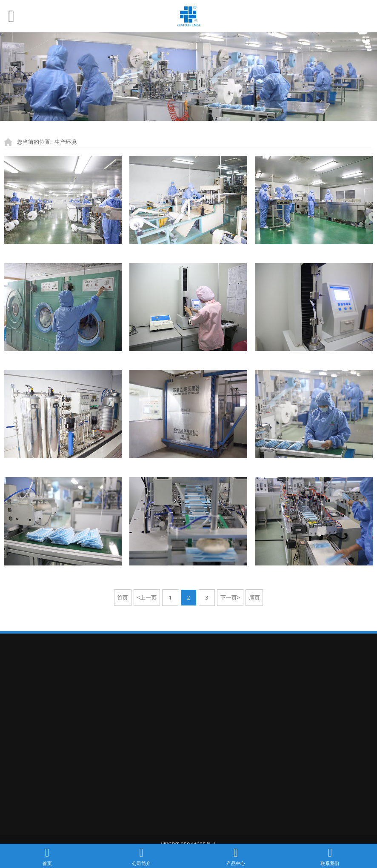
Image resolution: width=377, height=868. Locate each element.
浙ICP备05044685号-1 (189, 837)
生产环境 (66, 142)
